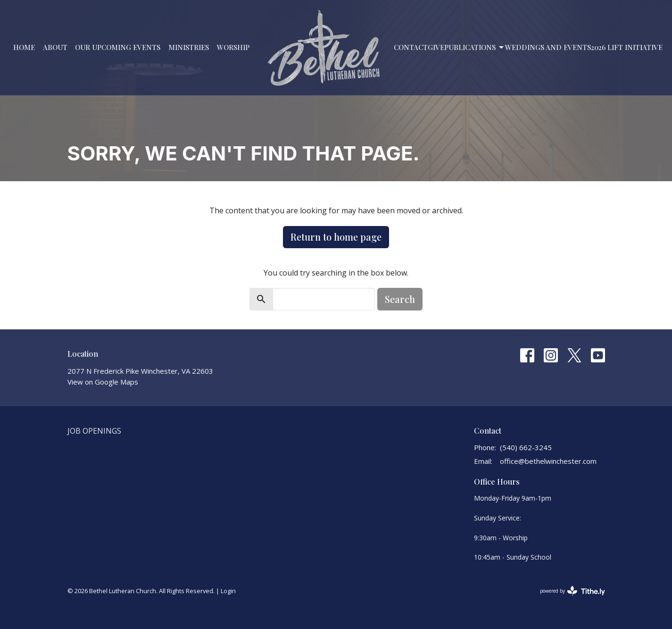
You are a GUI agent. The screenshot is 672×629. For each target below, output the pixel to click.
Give (436, 47)
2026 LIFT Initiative (627, 47)
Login (228, 591)
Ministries (189, 47)
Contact (411, 47)
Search (400, 299)
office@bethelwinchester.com (548, 461)
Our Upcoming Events (118, 47)
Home (24, 47)
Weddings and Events (548, 47)
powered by (572, 591)
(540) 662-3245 (526, 447)
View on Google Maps (103, 382)
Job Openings (94, 431)
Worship (233, 47)
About (55, 47)
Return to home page (336, 237)
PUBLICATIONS (475, 47)
